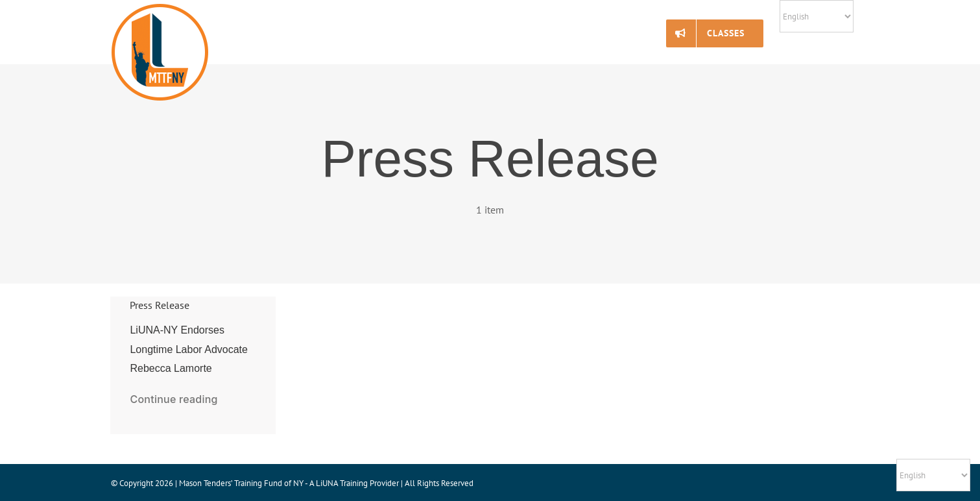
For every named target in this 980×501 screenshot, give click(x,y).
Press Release (160, 305)
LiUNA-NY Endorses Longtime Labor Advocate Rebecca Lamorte (188, 349)
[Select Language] (817, 16)
